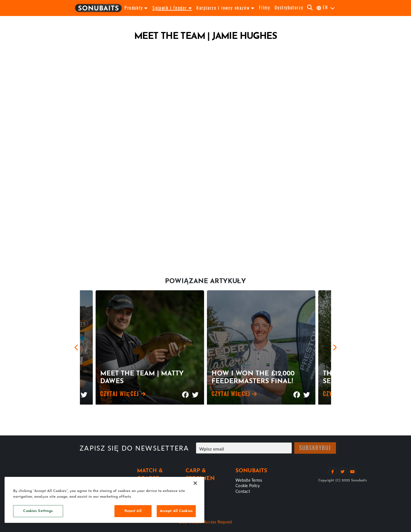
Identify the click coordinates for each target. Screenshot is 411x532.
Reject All (133, 511)
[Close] (195, 483)
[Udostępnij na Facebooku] (185, 392)
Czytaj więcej (123, 395)
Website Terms (249, 480)
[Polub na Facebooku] (333, 472)
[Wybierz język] (326, 8)
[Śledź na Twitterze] (343, 472)
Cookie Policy (248, 485)
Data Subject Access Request (206, 522)
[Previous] (76, 347)
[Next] (335, 347)
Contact (243, 491)
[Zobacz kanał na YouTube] (352, 472)
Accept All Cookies (176, 511)
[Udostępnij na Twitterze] (84, 392)
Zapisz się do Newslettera (134, 448)
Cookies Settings (38, 511)
